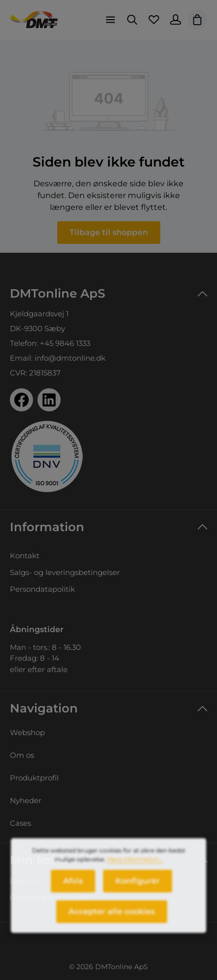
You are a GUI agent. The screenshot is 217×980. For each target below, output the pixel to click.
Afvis (73, 887)
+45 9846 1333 (65, 343)
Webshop (27, 732)
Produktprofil (34, 778)
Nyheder (26, 800)
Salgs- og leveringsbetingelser (65, 572)
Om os (22, 755)
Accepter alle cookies (112, 917)
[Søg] (132, 20)
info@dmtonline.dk (70, 358)
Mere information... (135, 865)
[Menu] (110, 20)
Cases (20, 823)
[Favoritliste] (154, 20)
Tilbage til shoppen (109, 232)
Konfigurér (138, 887)
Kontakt (25, 556)
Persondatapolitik (42, 589)
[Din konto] (176, 20)
